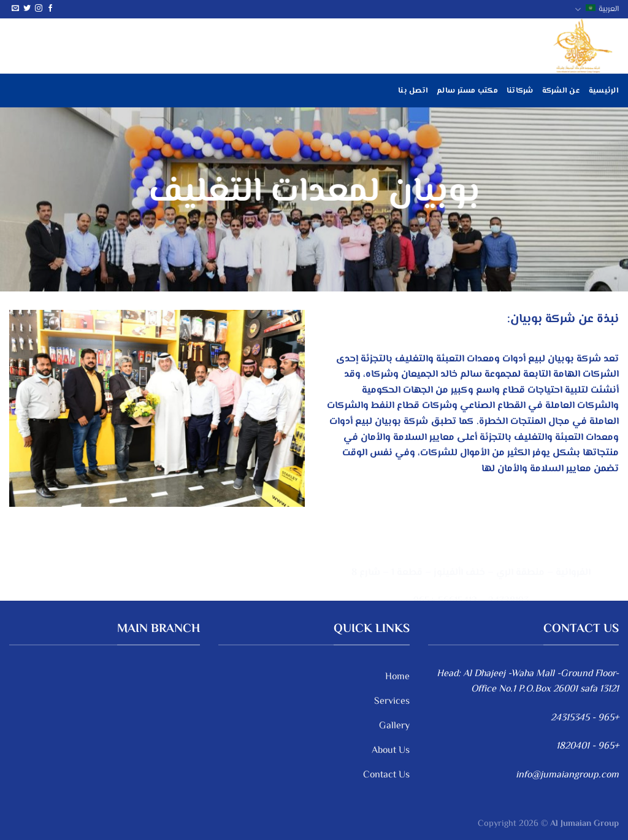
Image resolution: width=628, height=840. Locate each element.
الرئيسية (604, 91)
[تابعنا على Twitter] (27, 9)
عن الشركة (561, 91)
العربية (597, 9)
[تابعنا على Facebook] (50, 9)
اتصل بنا (413, 91)
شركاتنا (520, 91)
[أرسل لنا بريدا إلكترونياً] (15, 9)
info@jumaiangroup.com (567, 775)
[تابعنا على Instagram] (39, 9)
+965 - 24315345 (585, 718)
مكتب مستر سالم (467, 91)
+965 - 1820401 (588, 746)
